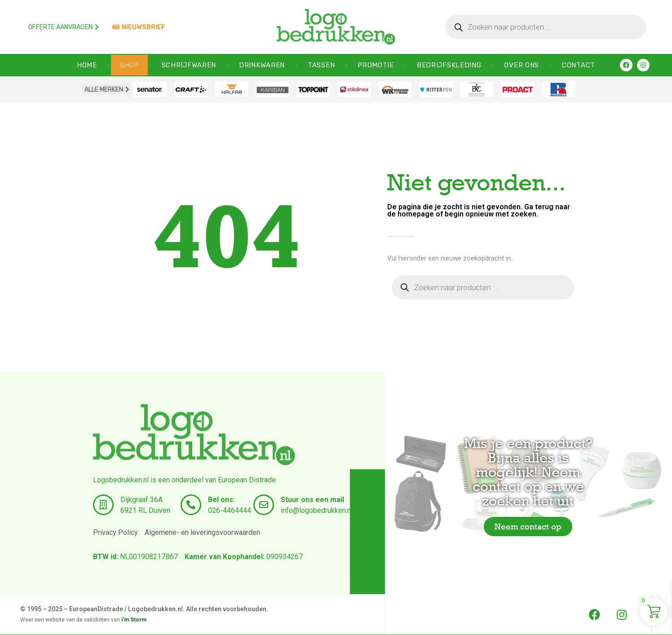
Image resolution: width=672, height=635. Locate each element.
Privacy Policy (115, 532)
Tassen (321, 65)
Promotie (376, 65)
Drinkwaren (262, 65)
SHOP (129, 65)
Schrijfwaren (189, 65)
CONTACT (579, 65)
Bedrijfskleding (449, 65)
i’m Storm (134, 620)
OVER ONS (522, 65)
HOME (87, 65)
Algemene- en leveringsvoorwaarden (202, 532)
